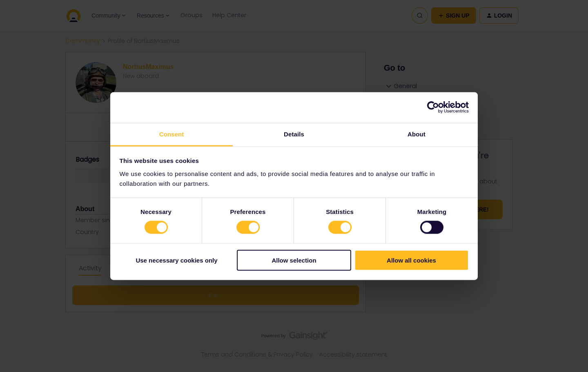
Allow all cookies (411, 260)
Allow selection (294, 260)
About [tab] (416, 134)
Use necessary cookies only (176, 260)
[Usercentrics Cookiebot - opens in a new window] (433, 107)
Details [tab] (294, 134)
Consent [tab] (172, 134)
